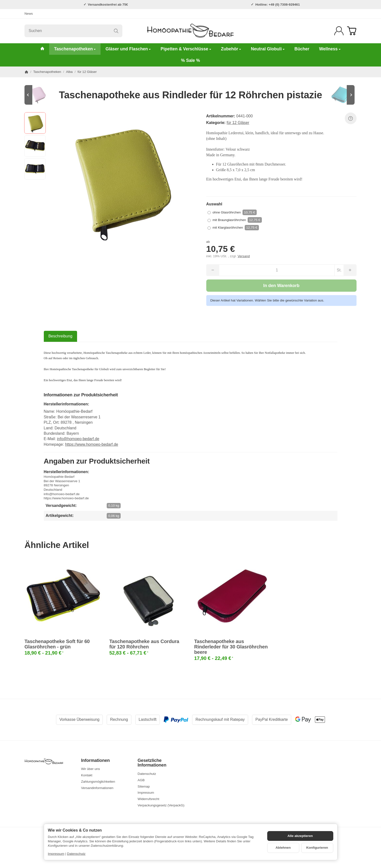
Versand (244, 256)
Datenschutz (76, 854)
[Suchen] (73, 31)
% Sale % (190, 60)
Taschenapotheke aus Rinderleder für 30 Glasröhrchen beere (231, 647)
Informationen (95, 761)
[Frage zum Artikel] (351, 118)
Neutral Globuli (268, 49)
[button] (35, 123)
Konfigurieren (317, 848)
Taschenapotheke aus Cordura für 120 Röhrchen (144, 644)
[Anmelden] (339, 31)
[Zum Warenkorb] (352, 31)
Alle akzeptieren (300, 836)
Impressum (56, 854)
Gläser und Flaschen (128, 49)
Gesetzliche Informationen (152, 763)
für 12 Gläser (238, 123)
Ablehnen (283, 848)
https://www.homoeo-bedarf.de (92, 444)
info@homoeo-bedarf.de (78, 439)
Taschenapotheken (75, 49)
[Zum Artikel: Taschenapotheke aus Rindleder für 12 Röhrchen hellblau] (342, 95)
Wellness (330, 49)
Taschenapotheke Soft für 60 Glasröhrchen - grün (57, 644)
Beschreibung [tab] (60, 336)
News (29, 14)
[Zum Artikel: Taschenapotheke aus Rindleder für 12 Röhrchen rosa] (39, 95)
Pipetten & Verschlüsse (186, 49)
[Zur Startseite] (190, 31)
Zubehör (231, 49)
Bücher (302, 49)
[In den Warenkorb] (282, 286)
